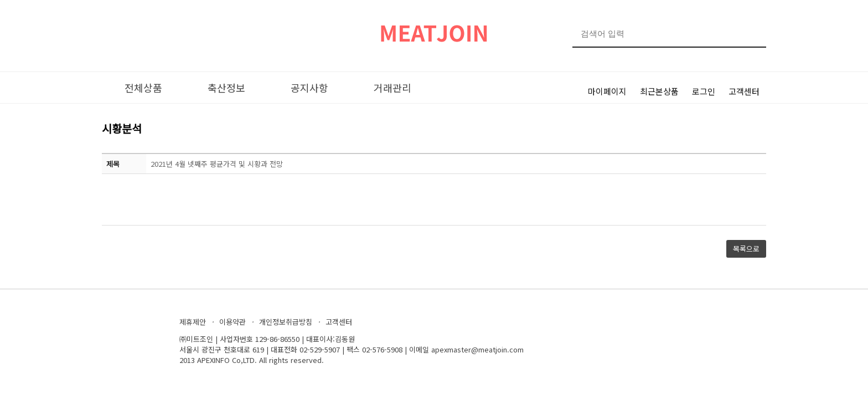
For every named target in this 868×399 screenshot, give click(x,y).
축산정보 (226, 88)
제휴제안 (193, 322)
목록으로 (746, 249)
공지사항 (309, 88)
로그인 (704, 91)
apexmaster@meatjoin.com (477, 349)
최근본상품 (659, 91)
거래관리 (392, 88)
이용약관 (232, 322)
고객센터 (744, 91)
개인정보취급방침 (286, 322)
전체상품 (143, 88)
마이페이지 (607, 91)
